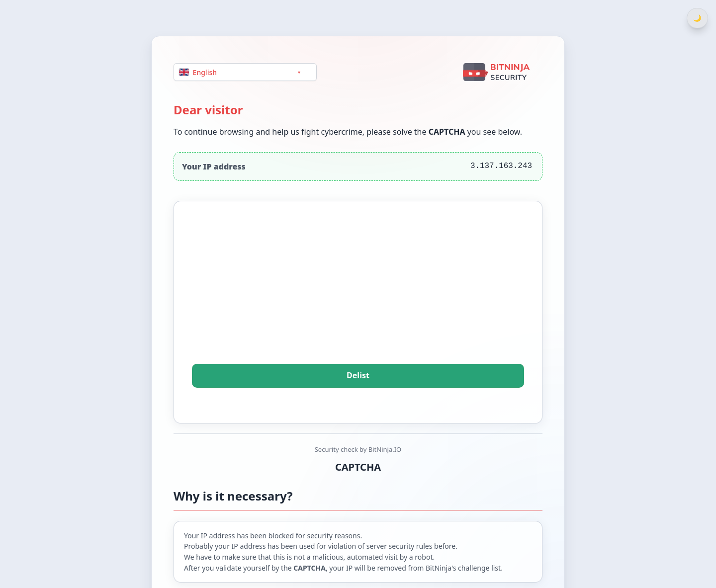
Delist (358, 376)
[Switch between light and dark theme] (697, 18)
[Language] (245, 72)
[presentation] (358, 296)
